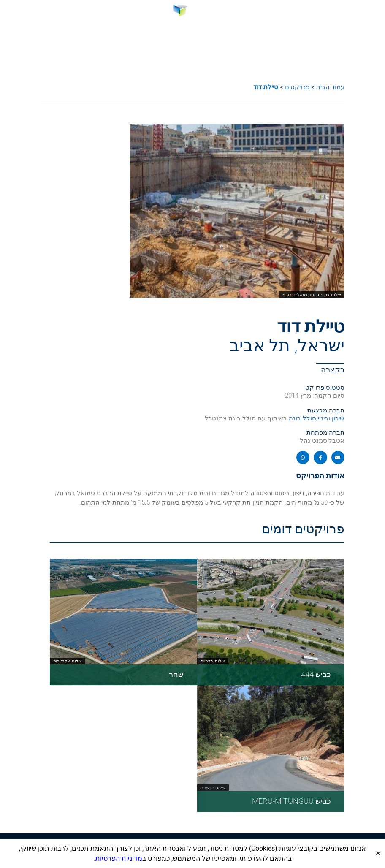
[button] (373, 12)
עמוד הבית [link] (330, 87)
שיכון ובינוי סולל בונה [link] (317, 418)
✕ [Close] (378, 853)
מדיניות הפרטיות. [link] (118, 859)
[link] (193, 12)
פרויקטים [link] (297, 87)
